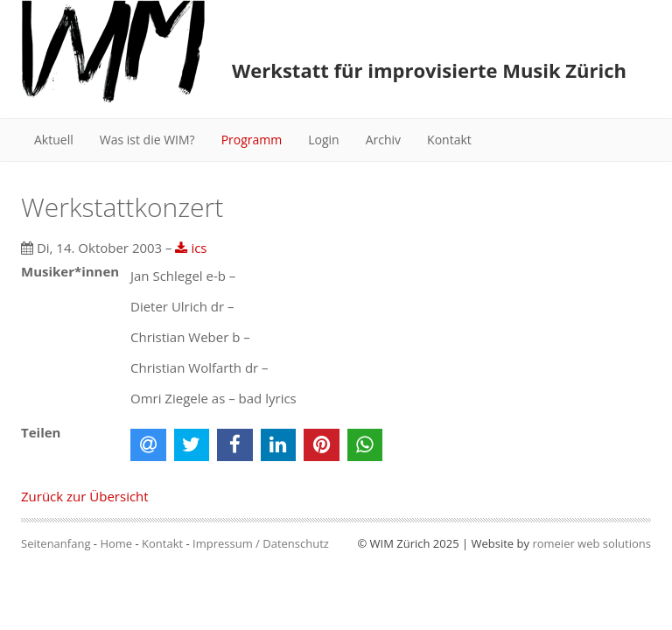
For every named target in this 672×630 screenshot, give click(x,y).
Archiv (383, 140)
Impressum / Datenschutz (261, 543)
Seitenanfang (56, 543)
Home (116, 543)
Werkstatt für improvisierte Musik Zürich (429, 70)
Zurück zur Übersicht (85, 496)
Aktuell (54, 140)
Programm (252, 140)
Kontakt (449, 140)
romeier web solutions (591, 543)
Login (323, 140)
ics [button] (191, 248)
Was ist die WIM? (147, 140)
